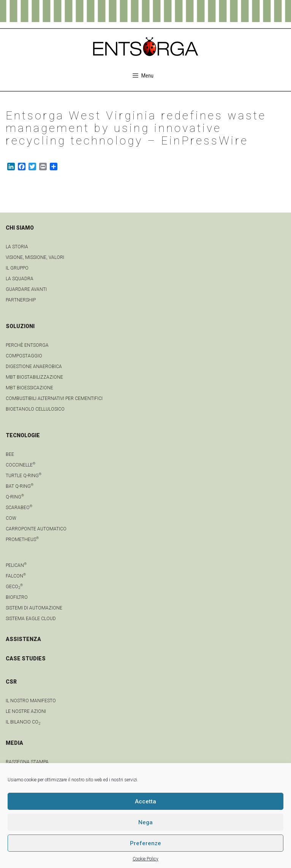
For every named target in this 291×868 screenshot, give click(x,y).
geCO (14, 587)
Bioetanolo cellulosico (35, 409)
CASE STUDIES (26, 659)
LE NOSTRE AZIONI (26, 711)
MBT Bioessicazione (29, 388)
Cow (11, 518)
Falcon (16, 576)
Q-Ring (15, 497)
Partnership (21, 300)
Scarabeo (19, 508)
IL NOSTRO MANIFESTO (31, 701)
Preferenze (145, 843)
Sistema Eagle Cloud (31, 619)
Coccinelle (21, 465)
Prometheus (22, 540)
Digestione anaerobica (34, 367)
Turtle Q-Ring (24, 476)
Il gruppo (17, 268)
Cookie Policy (145, 859)
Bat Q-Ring (20, 486)
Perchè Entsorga (27, 345)
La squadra (20, 279)
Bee (10, 454)
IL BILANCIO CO (23, 722)
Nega (145, 822)
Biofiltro (17, 597)
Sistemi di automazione (34, 608)
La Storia (17, 247)
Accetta (145, 801)
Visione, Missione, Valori (35, 257)
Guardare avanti (26, 289)
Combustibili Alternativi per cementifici (54, 398)
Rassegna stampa (27, 762)
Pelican (16, 565)
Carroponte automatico (36, 529)
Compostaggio (24, 356)
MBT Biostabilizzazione (34, 377)
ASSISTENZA (23, 639)
